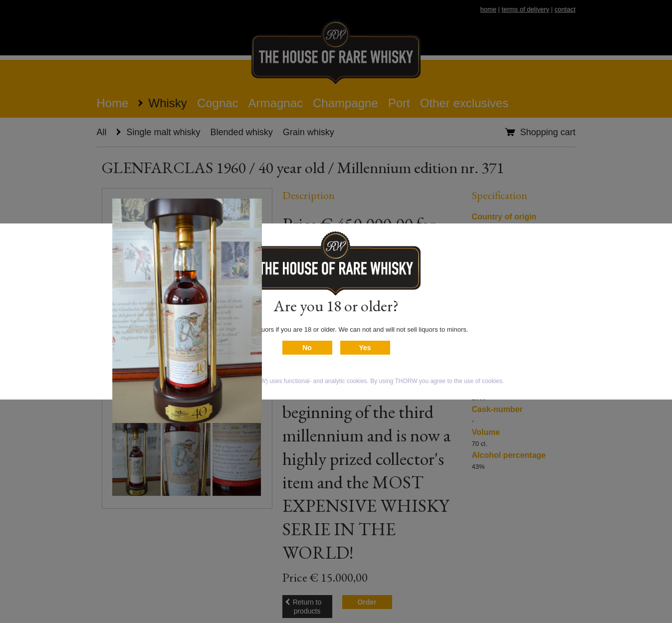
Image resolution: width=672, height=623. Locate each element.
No (307, 348)
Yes (365, 348)
